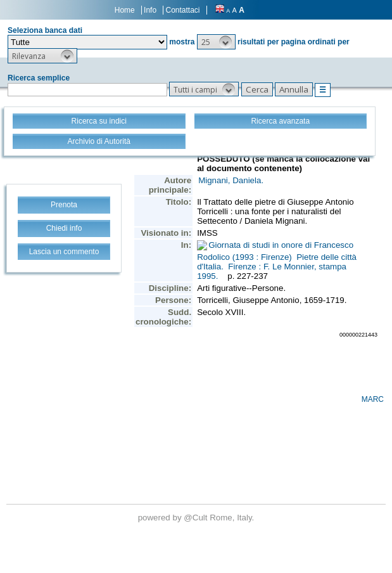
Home (125, 10)
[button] (216, 42)
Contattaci (182, 10)
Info (150, 10)
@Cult (197, 518)
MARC (373, 399)
